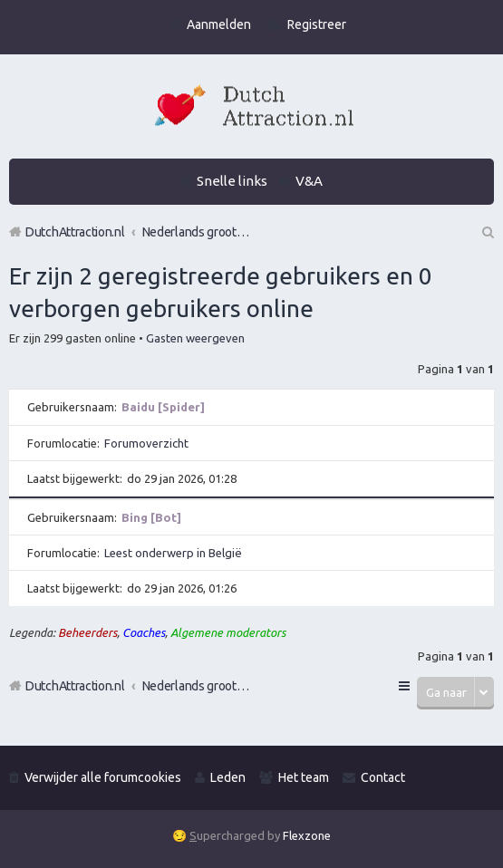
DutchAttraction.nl (75, 686)
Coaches (144, 632)
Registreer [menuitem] (317, 24)
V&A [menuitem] (309, 181)
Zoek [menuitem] (487, 232)
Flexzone (307, 835)
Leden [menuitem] (228, 777)
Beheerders (87, 632)
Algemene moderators (228, 632)
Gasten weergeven (195, 338)
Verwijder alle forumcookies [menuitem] (103, 777)
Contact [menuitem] (383, 777)
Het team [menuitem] (304, 777)
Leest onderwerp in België (173, 553)
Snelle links (232, 181)
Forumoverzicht (146, 443)
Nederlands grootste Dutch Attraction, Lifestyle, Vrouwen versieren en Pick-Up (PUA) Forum (197, 686)
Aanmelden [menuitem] (219, 24)
